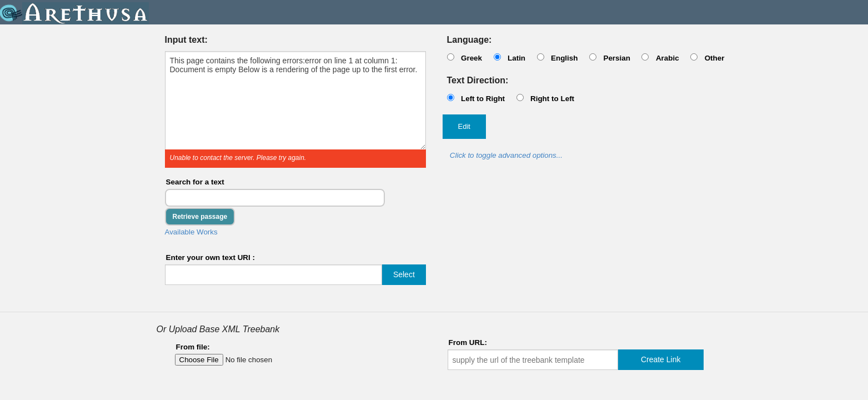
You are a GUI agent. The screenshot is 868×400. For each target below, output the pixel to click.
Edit (464, 126)
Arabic (668, 58)
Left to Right (483, 99)
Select (404, 274)
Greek (471, 58)
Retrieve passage (200, 217)
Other (715, 58)
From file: (193, 347)
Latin (516, 58)
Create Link (661, 359)
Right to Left (552, 99)
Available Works (191, 232)
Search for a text (195, 182)
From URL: (468, 342)
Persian (617, 58)
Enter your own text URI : (211, 257)
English (565, 58)
